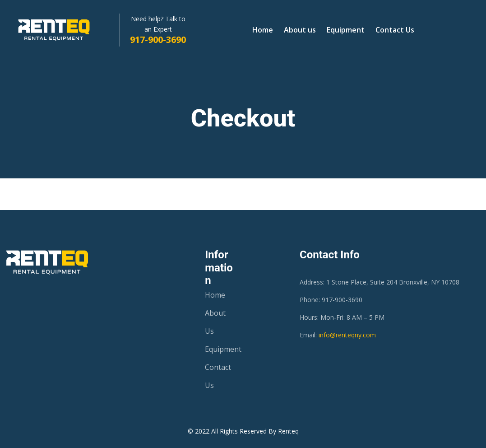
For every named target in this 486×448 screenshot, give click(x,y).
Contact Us (395, 30)
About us (300, 30)
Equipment (346, 30)
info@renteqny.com (347, 335)
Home (263, 30)
